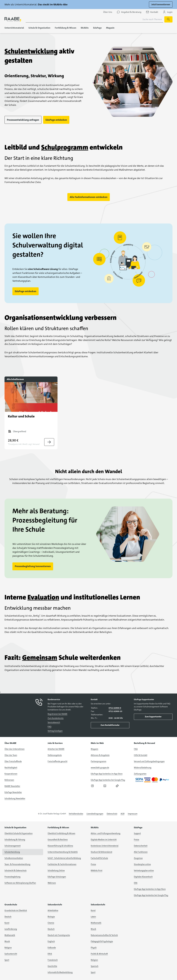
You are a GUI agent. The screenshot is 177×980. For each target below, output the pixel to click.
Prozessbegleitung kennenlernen (33, 566)
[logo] (13, 19)
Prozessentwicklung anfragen (23, 120)
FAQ (49, 727)
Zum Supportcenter (153, 717)
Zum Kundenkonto (56, 718)
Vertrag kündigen (55, 731)
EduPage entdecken (56, 120)
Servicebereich (54, 722)
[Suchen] (168, 19)
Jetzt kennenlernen (161, 4)
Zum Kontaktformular (110, 725)
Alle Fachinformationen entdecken (89, 197)
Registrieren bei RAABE (57, 714)
